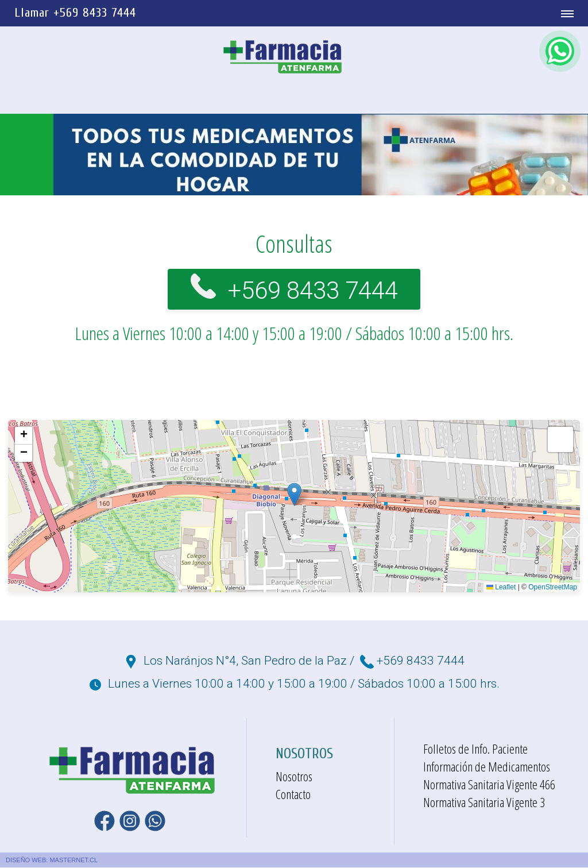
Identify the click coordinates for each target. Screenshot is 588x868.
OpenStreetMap (553, 587)
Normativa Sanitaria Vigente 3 (484, 803)
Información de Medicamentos (487, 767)
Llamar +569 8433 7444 (75, 13)
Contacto (293, 794)
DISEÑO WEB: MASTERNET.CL (52, 861)
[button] (294, 494)
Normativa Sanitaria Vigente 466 (489, 785)
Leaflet (501, 587)
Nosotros (294, 777)
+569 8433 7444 (313, 289)
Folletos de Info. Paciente (475, 749)
